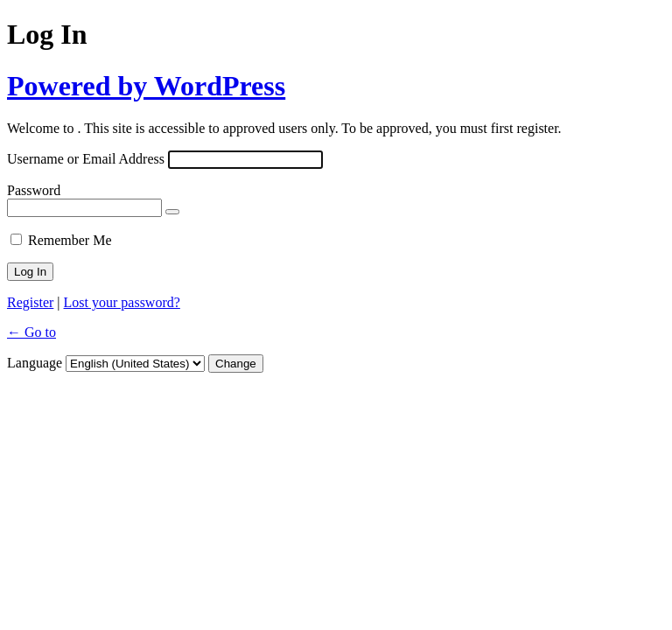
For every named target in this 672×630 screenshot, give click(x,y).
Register (30, 302)
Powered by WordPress (146, 86)
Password (34, 190)
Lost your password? (122, 302)
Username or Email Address (86, 159)
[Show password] (172, 212)
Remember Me (70, 240)
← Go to (31, 332)
